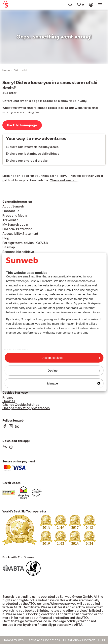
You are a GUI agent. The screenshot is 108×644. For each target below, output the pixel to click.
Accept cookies (71, 358)
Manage (74, 383)
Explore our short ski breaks (27, 161)
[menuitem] (9, 5)
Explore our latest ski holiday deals (32, 147)
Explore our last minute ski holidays (33, 154)
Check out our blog (64, 180)
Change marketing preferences (26, 408)
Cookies (9, 401)
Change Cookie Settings (21, 405)
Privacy (8, 397)
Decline (74, 370)
